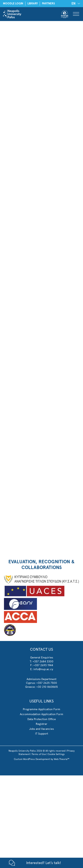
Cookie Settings (56, 754)
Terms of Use (39, 754)
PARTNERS (48, 3)
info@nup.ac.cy (43, 669)
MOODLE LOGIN (13, 3)
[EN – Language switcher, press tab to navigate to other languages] (75, 3)
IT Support (42, 734)
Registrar (41, 724)
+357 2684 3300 (43, 661)
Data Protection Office (42, 719)
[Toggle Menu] (76, 14)
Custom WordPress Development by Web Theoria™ (42, 759)
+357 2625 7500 (47, 683)
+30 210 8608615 (47, 687)
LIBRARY (33, 3)
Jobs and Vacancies (41, 729)
